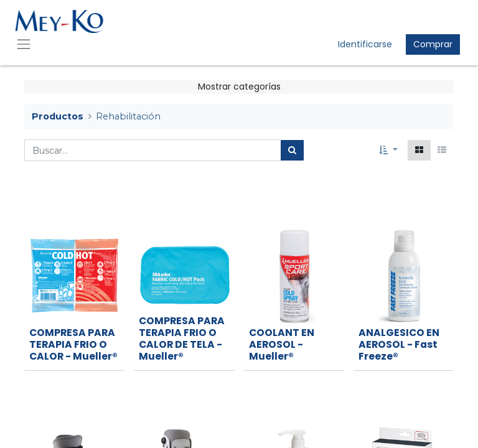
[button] (388, 150)
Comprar (433, 44)
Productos (58, 116)
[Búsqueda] (292, 150)
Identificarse (365, 44)
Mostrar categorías (239, 86)
